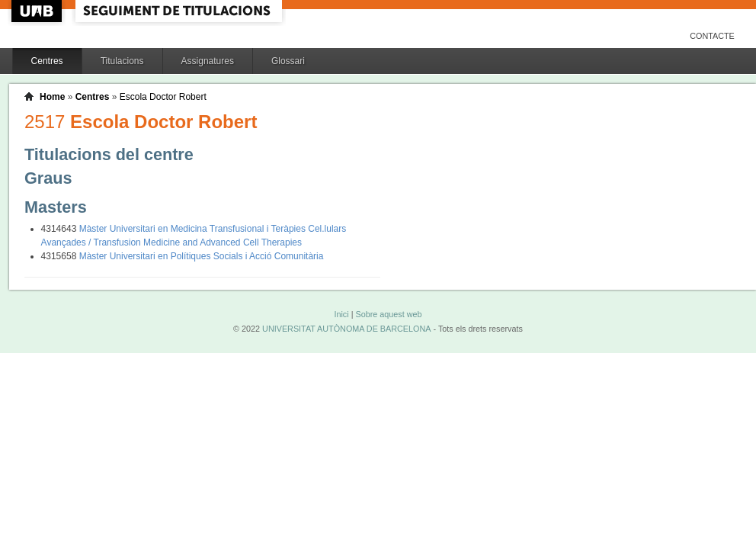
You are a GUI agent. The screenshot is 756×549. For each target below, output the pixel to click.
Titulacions (122, 61)
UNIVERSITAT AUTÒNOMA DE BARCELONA (346, 329)
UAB (38, 11)
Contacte (712, 36)
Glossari (288, 61)
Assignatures (208, 61)
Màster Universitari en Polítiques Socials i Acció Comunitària (202, 256)
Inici (341, 314)
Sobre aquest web (388, 314)
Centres (47, 61)
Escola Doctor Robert (163, 97)
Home (52, 97)
